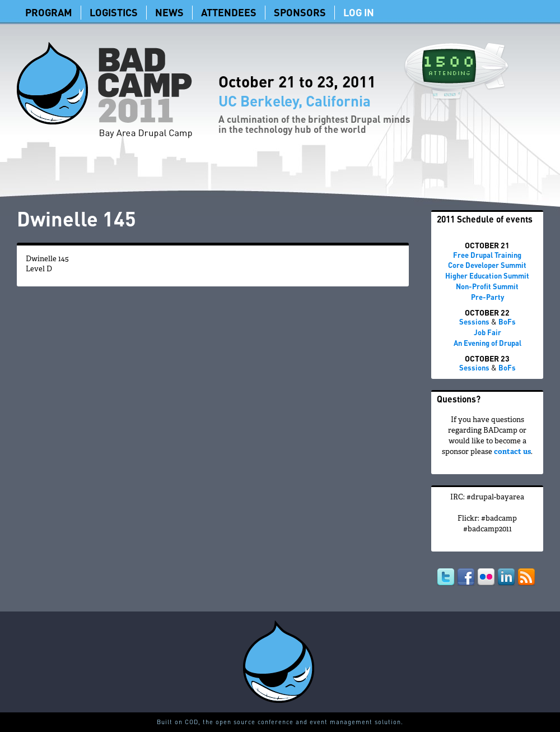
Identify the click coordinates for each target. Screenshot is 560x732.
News (169, 12)
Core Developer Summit (487, 265)
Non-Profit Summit (487, 286)
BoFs (507, 321)
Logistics (114, 12)
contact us (512, 452)
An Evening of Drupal (487, 343)
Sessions (474, 321)
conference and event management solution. (330, 722)
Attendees (229, 12)
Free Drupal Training (487, 255)
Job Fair (487, 332)
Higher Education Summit (487, 275)
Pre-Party (487, 297)
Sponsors (300, 12)
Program (49, 12)
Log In (359, 12)
